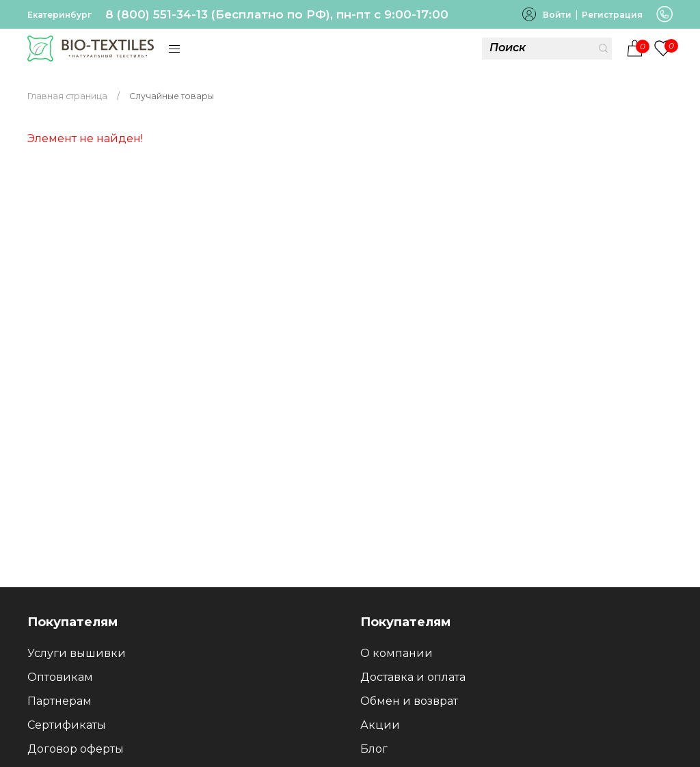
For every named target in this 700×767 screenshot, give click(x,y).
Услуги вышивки (77, 653)
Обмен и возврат (409, 701)
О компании (396, 653)
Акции (380, 725)
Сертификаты (67, 725)
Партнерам (59, 701)
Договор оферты (76, 749)
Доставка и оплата (413, 677)
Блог (374, 749)
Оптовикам (60, 677)
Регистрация (612, 15)
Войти (557, 15)
